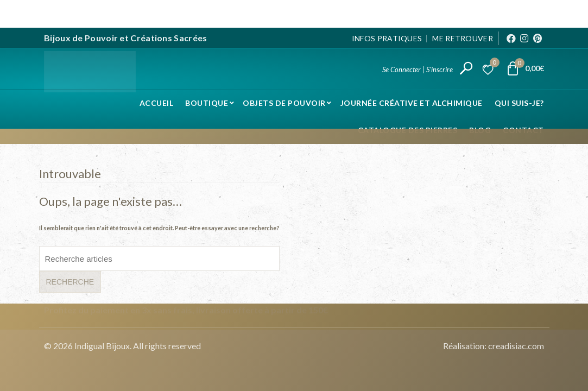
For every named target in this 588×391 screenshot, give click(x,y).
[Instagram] (524, 37)
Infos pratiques (387, 36)
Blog (480, 128)
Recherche (70, 280)
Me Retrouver (463, 36)
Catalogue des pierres (408, 128)
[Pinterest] (538, 37)
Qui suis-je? (519, 101)
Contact (523, 128)
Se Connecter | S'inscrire (418, 68)
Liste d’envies (493, 63)
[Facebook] (511, 37)
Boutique (207, 101)
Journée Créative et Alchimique (412, 101)
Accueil (157, 101)
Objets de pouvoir (284, 101)
